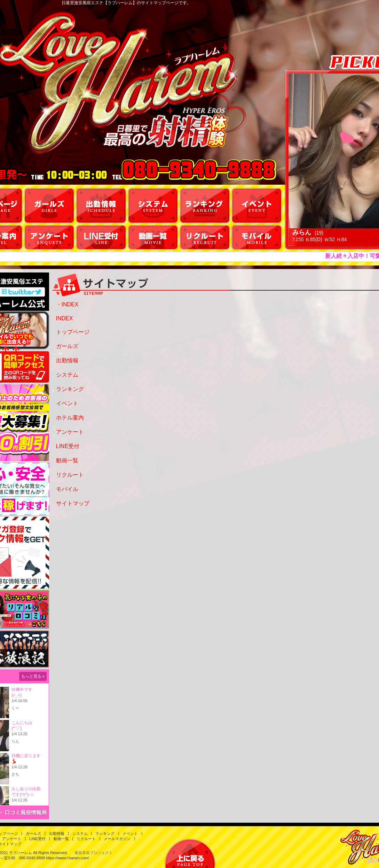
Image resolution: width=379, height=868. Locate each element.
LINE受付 (68, 446)
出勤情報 (67, 360)
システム (67, 375)
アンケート (70, 432)
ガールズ (67, 346)
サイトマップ (73, 503)
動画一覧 (67, 460)
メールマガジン (117, 839)
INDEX (65, 318)
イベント (67, 403)
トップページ (73, 332)
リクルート (70, 475)
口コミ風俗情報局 (26, 812)
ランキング (70, 389)
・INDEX (67, 304)
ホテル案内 (70, 418)
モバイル (67, 489)
